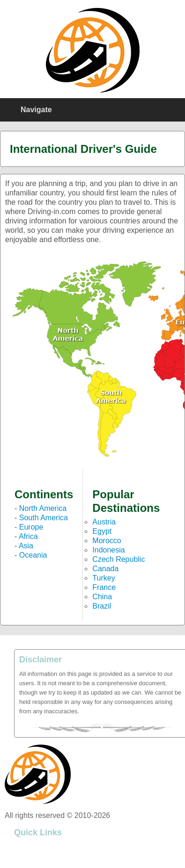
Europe (31, 527)
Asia (26, 546)
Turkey (104, 578)
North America (43, 508)
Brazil (102, 606)
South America (44, 518)
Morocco (107, 541)
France (104, 587)
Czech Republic (118, 559)
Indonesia (108, 550)
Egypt (102, 531)
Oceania (33, 555)
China (102, 597)
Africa (28, 536)
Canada (105, 569)
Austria (104, 522)
